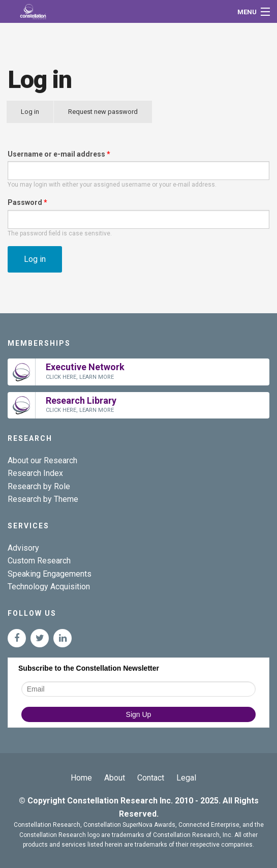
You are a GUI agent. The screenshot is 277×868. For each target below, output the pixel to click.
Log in (37, 115)
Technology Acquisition (49, 587)
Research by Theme (43, 499)
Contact (151, 778)
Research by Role (39, 486)
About (115, 778)
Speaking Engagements (50, 574)
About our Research (42, 460)
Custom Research (39, 561)
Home (81, 778)
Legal (186, 778)
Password (27, 202)
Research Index (35, 473)
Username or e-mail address (59, 154)
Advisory (23, 548)
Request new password (103, 112)
